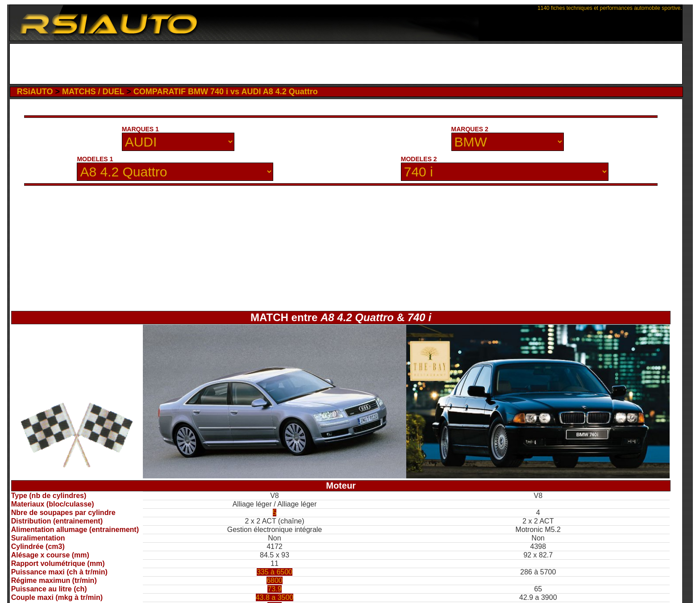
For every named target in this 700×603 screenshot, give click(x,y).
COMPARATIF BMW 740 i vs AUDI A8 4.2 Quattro (226, 92)
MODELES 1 (95, 159)
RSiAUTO (35, 92)
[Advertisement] (346, 64)
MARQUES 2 (470, 129)
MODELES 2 (419, 159)
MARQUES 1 (140, 129)
